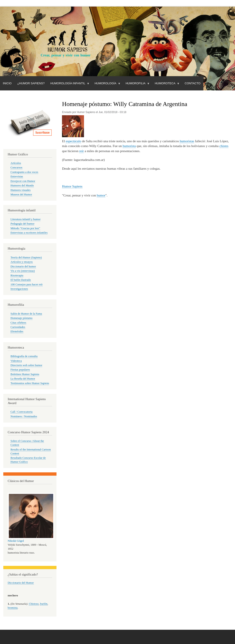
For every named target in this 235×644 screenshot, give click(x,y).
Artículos (16, 163)
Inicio (7, 83)
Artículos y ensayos (22, 262)
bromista (13, 608)
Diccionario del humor (23, 266)
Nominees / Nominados (24, 416)
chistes (224, 146)
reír (81, 151)
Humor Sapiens (72, 186)
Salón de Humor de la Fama (26, 314)
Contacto (193, 83)
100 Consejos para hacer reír (27, 284)
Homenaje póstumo (22, 318)
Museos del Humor (21, 194)
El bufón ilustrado (21, 280)
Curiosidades (18, 327)
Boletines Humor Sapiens (25, 374)
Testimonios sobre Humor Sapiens (30, 383)
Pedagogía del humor (23, 224)
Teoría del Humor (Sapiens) (26, 257)
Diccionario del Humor (21, 583)
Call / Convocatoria (22, 412)
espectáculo (73, 141)
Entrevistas (17, 176)
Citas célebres (18, 323)
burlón (44, 604)
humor (101, 195)
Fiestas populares (20, 370)
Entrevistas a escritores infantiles (29, 233)
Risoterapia (17, 275)
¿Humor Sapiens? (31, 83)
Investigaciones (19, 289)
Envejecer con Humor (23, 181)
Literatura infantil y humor (26, 219)
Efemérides (17, 331)
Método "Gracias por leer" (25, 228)
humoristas (187, 141)
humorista (129, 146)
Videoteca (16, 361)
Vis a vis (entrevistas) (23, 271)
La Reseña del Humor (23, 379)
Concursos (16, 167)
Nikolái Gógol (16, 541)
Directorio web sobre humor (26, 365)
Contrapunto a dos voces (24, 172)
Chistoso (34, 604)
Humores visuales (21, 190)
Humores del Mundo (22, 185)
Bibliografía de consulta (24, 356)
